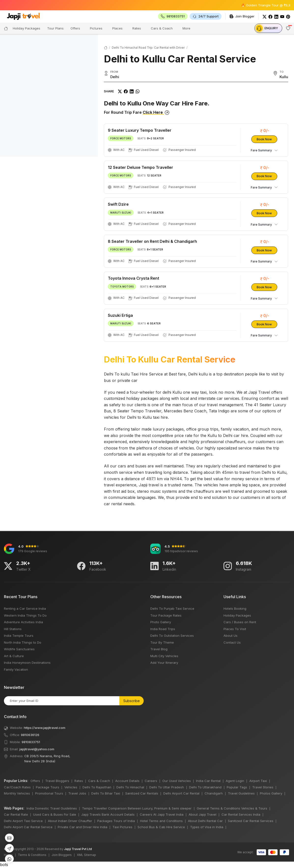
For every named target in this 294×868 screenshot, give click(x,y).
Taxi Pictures (122, 827)
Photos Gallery (271, 793)
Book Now (264, 139)
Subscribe (132, 701)
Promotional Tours (49, 793)
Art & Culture (14, 656)
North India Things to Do (23, 642)
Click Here (156, 112)
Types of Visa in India (207, 827)
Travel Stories (263, 787)
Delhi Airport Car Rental (181, 793)
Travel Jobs (77, 793)
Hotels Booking (235, 608)
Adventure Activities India (23, 622)
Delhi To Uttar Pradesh (167, 787)
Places (117, 28)
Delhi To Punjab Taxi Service (172, 608)
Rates (137, 28)
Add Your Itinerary (164, 663)
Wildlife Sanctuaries (19, 649)
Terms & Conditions (32, 855)
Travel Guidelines (241, 793)
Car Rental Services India (241, 814)
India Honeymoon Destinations (27, 663)
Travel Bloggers (57, 781)
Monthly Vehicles (17, 793)
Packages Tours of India (116, 821)
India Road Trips (163, 629)
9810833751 (31, 742)
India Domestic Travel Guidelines (52, 808)
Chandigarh (214, 793)
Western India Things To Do (25, 615)
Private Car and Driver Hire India (83, 827)
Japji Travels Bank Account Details (108, 814)
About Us (231, 636)
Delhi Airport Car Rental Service (28, 827)
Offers (75, 28)
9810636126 (30, 735)
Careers (151, 781)
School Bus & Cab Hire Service (161, 827)
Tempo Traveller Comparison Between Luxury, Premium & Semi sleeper (137, 808)
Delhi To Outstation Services (172, 636)
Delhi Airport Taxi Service (23, 821)
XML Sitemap (86, 855)
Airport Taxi (258, 781)
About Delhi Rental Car (205, 821)
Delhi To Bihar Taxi (106, 793)
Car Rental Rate (16, 814)
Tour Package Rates (166, 615)
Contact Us (232, 642)
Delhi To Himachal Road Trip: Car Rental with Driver (148, 48)
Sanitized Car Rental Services (251, 821)
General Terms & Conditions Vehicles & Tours (232, 808)
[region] (49, 95)
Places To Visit (235, 629)
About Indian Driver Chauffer (70, 821)
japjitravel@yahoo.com (37, 749)
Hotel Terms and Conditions (161, 821)
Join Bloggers (62, 855)
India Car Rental (208, 781)
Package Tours (48, 787)
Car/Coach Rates (17, 787)
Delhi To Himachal (130, 787)
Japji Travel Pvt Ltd (78, 849)
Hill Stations (13, 629)
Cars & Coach (162, 28)
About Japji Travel (203, 814)
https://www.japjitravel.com (45, 728)
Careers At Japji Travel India (162, 814)
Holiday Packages (237, 615)
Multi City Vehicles (164, 656)
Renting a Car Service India (25, 608)
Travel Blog (159, 649)
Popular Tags (237, 787)
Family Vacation (16, 669)
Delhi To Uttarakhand (205, 787)
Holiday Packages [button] (27, 28)
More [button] (186, 28)
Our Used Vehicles (177, 781)
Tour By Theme (162, 642)
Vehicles (71, 787)
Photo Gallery (161, 622)
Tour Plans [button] (55, 28)
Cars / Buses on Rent (240, 622)
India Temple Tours (19, 636)
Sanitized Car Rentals (142, 793)
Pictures (96, 28)
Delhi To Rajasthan (97, 787)
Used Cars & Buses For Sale (55, 814)
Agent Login (235, 781)
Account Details (127, 781)
